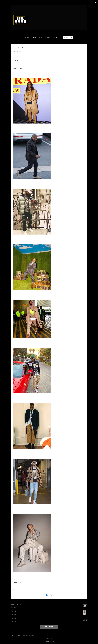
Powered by (49, 641)
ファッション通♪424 (18, 47)
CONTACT (57, 37)
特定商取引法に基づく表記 (29, 636)
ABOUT (34, 37)
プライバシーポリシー (16, 636)
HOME (27, 37)
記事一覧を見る (49, 627)
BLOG (40, 37)
